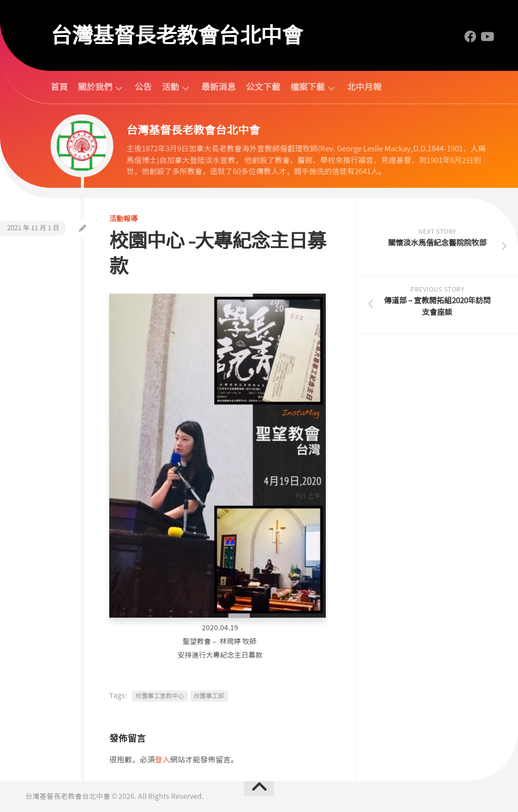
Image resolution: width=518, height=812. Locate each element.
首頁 (59, 87)
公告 (143, 87)
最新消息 (219, 87)
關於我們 (95, 87)
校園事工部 (209, 696)
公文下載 (263, 87)
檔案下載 (308, 87)
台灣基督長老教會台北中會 (177, 35)
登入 (162, 760)
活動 (170, 87)
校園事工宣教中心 (160, 696)
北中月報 (364, 87)
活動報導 (123, 219)
